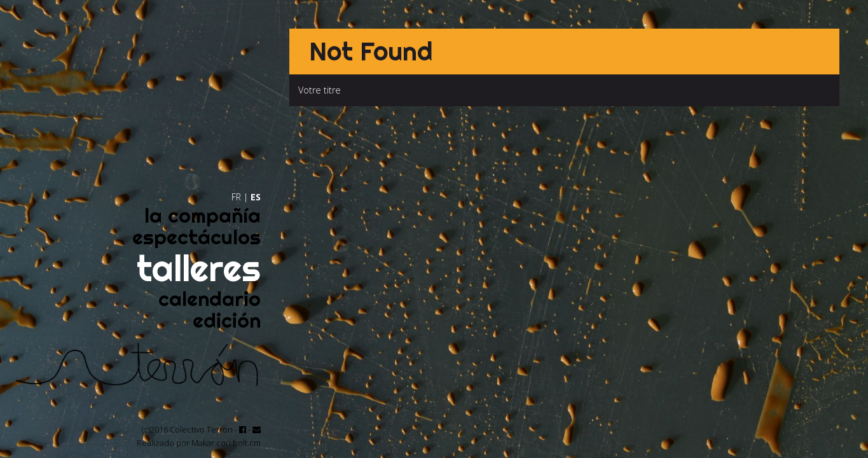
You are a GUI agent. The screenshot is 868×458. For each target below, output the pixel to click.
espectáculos (196, 237)
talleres (199, 268)
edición (227, 320)
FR (236, 197)
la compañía (203, 215)
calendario (210, 299)
